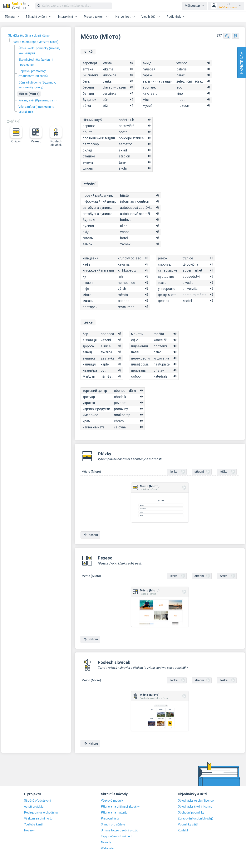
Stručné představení (37, 801)
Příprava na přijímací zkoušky (120, 807)
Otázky (16, 135)
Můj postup (192, 6)
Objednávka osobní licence (196, 801)
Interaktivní (65, 17)
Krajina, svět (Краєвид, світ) (37, 100)
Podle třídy (174, 17)
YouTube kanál (34, 825)
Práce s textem (94, 17)
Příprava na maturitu (114, 813)
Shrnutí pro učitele (113, 825)
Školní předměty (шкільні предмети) (36, 62)
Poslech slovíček (56, 136)
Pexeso (36, 135)
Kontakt (183, 830)
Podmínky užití (188, 825)
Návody (106, 842)
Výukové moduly (112, 801)
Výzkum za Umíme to (38, 819)
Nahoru (90, 535)
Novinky (29, 830)
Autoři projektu (34, 807)
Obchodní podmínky (191, 813)
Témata (10, 17)
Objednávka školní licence (195, 807)
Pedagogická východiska (41, 813)
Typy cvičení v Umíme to (117, 836)
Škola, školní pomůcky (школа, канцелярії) (39, 51)
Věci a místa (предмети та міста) (36, 42)
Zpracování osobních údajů (196, 819)
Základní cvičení (36, 17)
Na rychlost (123, 17)
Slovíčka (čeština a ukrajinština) (29, 36)
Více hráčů (148, 17)
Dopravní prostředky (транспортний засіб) (33, 74)
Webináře (107, 848)
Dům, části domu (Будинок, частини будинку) (37, 85)
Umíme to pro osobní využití (120, 830)
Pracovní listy (110, 819)
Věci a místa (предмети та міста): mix (36, 109)
